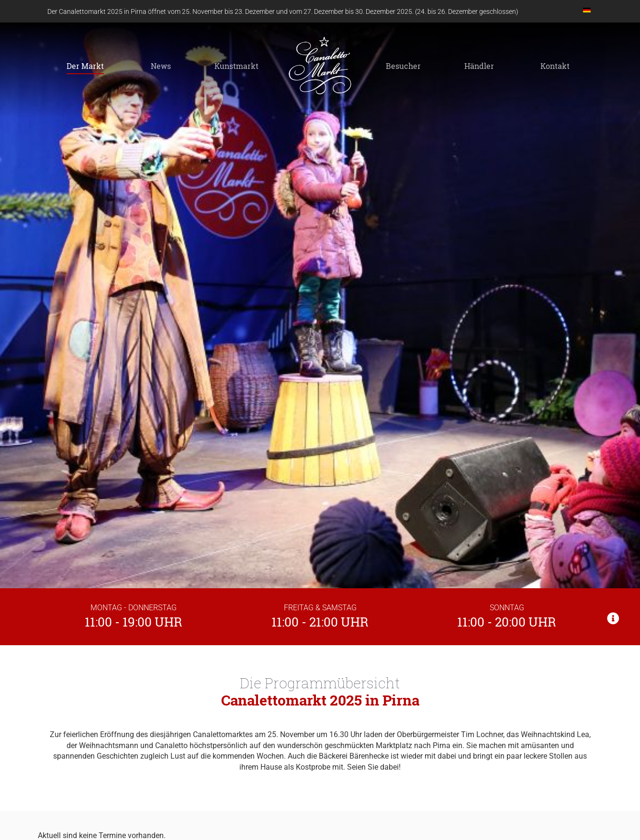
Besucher (403, 66)
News (161, 66)
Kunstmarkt (236, 66)
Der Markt (85, 66)
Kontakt (555, 66)
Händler (479, 66)
